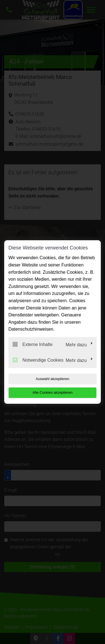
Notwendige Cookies (38, 360)
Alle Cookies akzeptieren (53, 392)
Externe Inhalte (33, 344)
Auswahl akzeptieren (53, 379)
